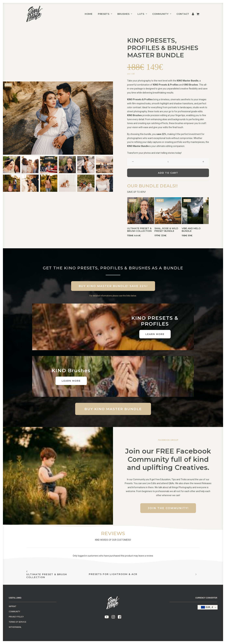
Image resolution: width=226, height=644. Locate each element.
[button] (58, 118)
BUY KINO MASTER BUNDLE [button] (113, 409)
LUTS (142, 14)
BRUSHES (125, 14)
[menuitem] (89, 14)
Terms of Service (18, 622)
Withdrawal (15, 627)
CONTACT (183, 14)
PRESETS (105, 14)
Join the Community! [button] (168, 508)
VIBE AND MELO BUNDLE (191, 230)
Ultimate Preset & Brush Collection (139, 230)
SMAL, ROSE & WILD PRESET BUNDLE (166, 230)
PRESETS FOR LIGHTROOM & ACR (113, 574)
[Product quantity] (168, 162)
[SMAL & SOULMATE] (35, 14)
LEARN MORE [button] (155, 334)
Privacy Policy (16, 617)
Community (162, 14)
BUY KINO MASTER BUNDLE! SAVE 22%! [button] (113, 286)
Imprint (13, 606)
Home (89, 14)
